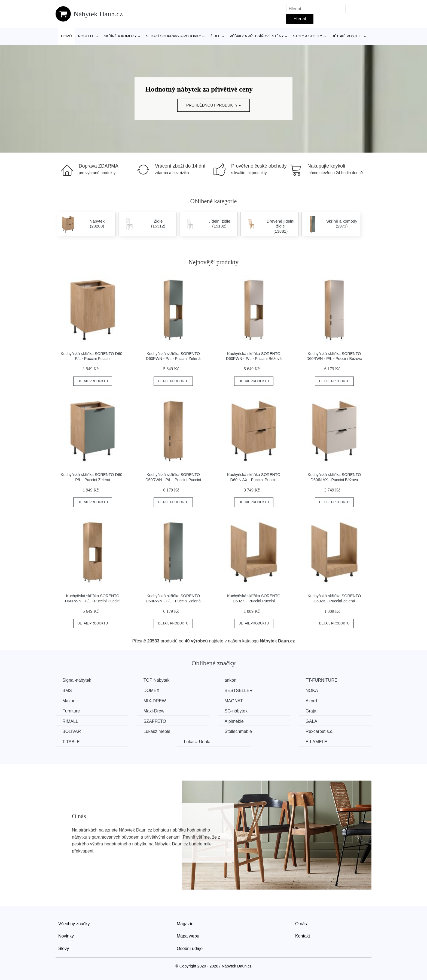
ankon (230, 680)
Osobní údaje (190, 949)
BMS (67, 691)
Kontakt (303, 936)
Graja (311, 711)
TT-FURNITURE (321, 680)
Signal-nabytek (77, 680)
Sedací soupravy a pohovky (173, 36)
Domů (66, 36)
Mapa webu (188, 936)
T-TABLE (71, 742)
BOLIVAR (72, 731)
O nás (301, 924)
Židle (215, 36)
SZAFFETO (155, 721)
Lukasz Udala (197, 742)
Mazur (68, 701)
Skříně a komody (120, 36)
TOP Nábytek (156, 680)
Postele (86, 36)
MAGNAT (234, 701)
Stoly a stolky (308, 36)
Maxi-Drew (154, 711)
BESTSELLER (238, 691)
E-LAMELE (316, 742)
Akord (311, 701)
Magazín (185, 924)
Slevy (64, 949)
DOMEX (152, 691)
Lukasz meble (157, 731)
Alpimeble (234, 721)
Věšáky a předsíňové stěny (257, 36)
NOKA (312, 691)
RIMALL (70, 721)
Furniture (71, 711)
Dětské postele (347, 36)
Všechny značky (74, 924)
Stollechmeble (238, 731)
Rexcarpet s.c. (319, 731)
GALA (311, 721)
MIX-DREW (155, 701)
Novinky (66, 936)
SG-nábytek (236, 711)
